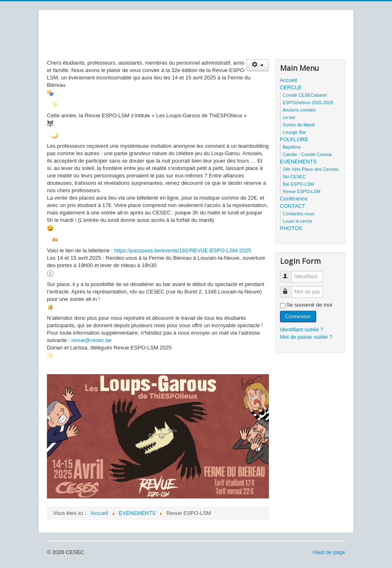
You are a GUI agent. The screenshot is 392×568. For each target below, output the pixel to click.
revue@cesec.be (91, 340)
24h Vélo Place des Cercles (311, 169)
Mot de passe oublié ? (306, 337)
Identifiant (290, 273)
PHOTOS (291, 228)
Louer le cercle (298, 221)
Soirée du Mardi (299, 125)
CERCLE (291, 87)
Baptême (292, 147)
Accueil (289, 80)
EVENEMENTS (299, 162)
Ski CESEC (294, 177)
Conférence (294, 199)
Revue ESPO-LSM (302, 191)
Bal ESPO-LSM (299, 184)
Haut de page (329, 552)
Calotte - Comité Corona (307, 154)
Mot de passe (290, 288)
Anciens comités (299, 110)
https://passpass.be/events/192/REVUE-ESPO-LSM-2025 (182, 250)
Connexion (298, 316)
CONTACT (293, 206)
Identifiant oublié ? (302, 329)
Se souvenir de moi (309, 305)
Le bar (289, 117)
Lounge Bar (295, 132)
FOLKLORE (294, 139)
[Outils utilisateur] (258, 65)
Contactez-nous (299, 214)
